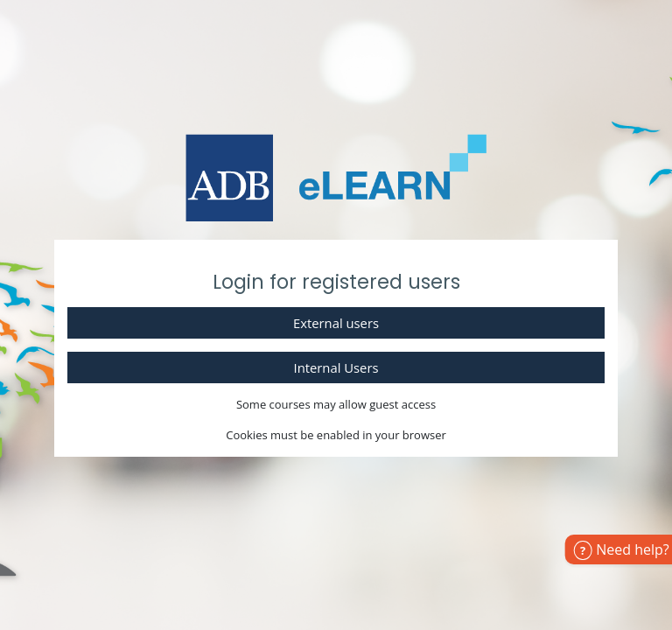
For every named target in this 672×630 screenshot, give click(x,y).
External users (336, 323)
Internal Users (336, 367)
